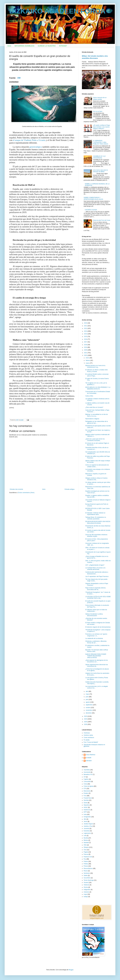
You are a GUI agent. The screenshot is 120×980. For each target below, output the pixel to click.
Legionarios (87, 833)
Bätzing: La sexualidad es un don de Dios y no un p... (97, 415)
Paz (85, 859)
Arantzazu (87, 733)
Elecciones (87, 791)
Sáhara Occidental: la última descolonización (94, 615)
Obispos (86, 847)
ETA (85, 789)
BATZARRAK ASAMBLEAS (25, 46)
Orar (85, 850)
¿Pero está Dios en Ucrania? (94, 407)
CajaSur (86, 779)
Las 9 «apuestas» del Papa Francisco (97, 576)
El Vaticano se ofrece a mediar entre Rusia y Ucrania (97, 371)
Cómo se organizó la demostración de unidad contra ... (97, 466)
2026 (86, 724)
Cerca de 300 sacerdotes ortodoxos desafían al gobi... (96, 535)
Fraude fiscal (88, 798)
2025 (86, 722)
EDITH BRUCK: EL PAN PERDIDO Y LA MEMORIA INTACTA (98, 388)
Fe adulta (87, 740)
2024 (86, 719)
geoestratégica (36, 147)
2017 (86, 342)
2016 (86, 339)
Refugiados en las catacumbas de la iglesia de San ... (97, 422)
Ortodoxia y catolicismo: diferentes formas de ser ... (96, 642)
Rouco (86, 871)
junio (87, 697)
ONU (85, 845)
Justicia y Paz (88, 826)
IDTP (85, 812)
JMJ (85, 819)
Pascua (86, 854)
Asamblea (87, 770)
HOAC (86, 807)
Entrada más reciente (16, 489)
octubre (88, 708)
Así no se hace (98, 111)
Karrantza (87, 831)
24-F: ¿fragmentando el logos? (95, 565)
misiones (86, 892)
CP (85, 777)
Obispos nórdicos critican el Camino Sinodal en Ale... (96, 479)
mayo (88, 694)
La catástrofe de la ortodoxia (94, 638)
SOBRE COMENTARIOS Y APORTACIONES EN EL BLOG (93, 198)
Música (86, 840)
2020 (86, 350)
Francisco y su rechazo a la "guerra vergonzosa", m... (96, 635)
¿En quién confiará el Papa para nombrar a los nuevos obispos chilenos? (101, 127)
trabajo (86, 897)
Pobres (86, 861)
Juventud (86, 829)
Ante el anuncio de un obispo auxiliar (100, 98)
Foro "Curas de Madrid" (91, 742)
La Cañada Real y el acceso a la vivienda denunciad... (95, 569)
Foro (85, 796)
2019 (86, 347)
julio (87, 699)
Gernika (86, 800)
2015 (86, 336)
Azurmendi (87, 772)
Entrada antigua (70, 489)
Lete (85, 836)
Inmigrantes (87, 817)
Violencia (86, 885)
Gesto (85, 803)
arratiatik (89, 758)
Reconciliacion (88, 868)
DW (19, 78)
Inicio (9, 46)
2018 (86, 345)
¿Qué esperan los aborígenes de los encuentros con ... (97, 661)
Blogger (71, 970)
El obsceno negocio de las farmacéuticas (98, 627)
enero (88, 358)
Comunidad (87, 782)
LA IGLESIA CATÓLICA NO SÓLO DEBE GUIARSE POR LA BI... (98, 597)
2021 (86, 353)
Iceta (85, 814)
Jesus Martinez (91, 755)
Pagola (86, 852)
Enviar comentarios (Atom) (26, 493)
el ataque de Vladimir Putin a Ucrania (29, 140)
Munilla (86, 838)
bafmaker (89, 761)
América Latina (88, 735)
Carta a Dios (89, 396)
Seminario (87, 873)
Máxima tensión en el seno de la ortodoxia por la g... (95, 366)
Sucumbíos (87, 878)
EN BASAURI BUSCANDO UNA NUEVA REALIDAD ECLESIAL (98, 522)
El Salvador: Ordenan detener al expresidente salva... (95, 514)
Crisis (85, 784)
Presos (86, 866)
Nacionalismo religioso (92, 419)
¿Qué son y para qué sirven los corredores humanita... (95, 440)
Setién (86, 876)
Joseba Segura (88, 824)
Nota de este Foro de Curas (102, 220)
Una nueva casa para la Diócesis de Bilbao (100, 171)
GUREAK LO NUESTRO (47, 46)
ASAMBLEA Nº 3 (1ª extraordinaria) (99, 157)
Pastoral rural (88, 857)
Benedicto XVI (88, 774)
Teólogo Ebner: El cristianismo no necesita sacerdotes (96, 518)
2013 (86, 331)
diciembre (89, 713)
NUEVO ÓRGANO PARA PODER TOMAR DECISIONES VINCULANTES (96, 656)
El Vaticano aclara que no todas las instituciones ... (96, 610)
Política (86, 864)
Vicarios (86, 883)
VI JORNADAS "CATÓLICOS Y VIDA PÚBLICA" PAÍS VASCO (101, 142)
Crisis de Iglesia (89, 786)
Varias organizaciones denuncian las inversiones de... (97, 665)
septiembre (89, 705)
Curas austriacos (89, 738)
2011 (86, 326)
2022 (86, 355)
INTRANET (63, 46)
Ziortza (86, 887)
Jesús (85, 821)
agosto (88, 702)
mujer (85, 894)
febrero (88, 360)
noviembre (89, 710)
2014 (86, 334)
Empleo (86, 793)
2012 (86, 328)
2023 (86, 716)
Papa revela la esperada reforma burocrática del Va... (95, 589)
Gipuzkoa (87, 805)
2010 (86, 323)
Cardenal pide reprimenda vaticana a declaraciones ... (97, 573)
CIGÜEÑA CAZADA (91, 210)
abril (87, 691)
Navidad (86, 843)
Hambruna (87, 810)
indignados (87, 890)
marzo (88, 363)
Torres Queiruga (89, 880)
